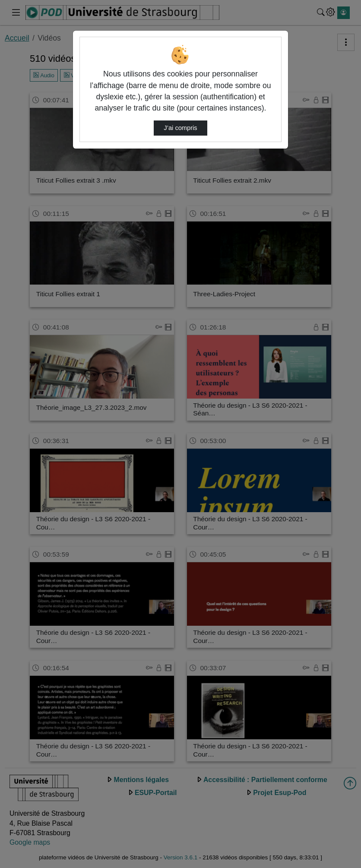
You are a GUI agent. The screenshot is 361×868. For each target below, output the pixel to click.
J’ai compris (180, 128)
